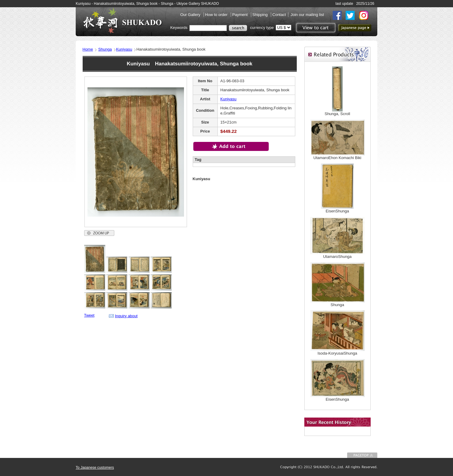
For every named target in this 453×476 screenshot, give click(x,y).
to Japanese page (355, 28)
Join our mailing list (307, 15)
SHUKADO (122, 20)
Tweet (89, 315)
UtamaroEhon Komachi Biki (337, 158)
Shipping (261, 15)
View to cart (315, 28)
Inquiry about (126, 316)
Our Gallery (191, 15)
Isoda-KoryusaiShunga (337, 353)
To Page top (362, 455)
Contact (279, 15)
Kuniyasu (124, 49)
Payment (241, 15)
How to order (217, 15)
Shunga (105, 49)
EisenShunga (337, 211)
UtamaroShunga (337, 257)
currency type (262, 28)
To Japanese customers (95, 468)
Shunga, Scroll (337, 114)
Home (88, 49)
